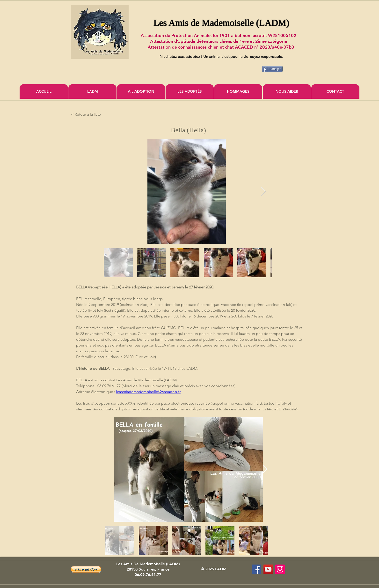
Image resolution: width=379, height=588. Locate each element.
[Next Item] (263, 192)
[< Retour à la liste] (87, 114)
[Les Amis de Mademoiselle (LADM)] (256, 569)
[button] (86, 569)
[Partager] (272, 69)
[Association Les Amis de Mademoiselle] (268, 569)
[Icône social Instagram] (280, 569)
